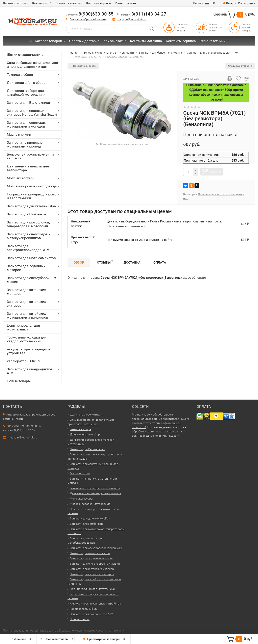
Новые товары (19, 381)
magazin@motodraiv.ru (132, 19)
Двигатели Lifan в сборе (26, 83)
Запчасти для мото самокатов (31, 258)
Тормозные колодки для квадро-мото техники (27, 339)
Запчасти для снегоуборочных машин (31, 280)
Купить (215, 171)
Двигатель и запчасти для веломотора (28, 168)
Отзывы (105, 262)
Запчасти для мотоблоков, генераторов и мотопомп (28, 224)
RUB (204, 3)
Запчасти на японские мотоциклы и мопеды (25, 144)
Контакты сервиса (99, 3)
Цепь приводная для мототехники (23, 327)
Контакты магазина (69, 3)
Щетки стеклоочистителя (27, 55)
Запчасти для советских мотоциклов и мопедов (26, 124)
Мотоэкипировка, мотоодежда (32, 186)
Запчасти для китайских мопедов (26, 292)
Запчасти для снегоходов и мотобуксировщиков (29, 236)
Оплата (160, 262)
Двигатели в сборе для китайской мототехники (26, 93)
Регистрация (247, 3)
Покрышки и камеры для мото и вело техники (32, 196)
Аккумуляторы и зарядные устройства (29, 351)
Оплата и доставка (16, 3)
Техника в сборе (20, 75)
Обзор (79, 262)
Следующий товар (240, 66)
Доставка (132, 262)
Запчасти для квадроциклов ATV (30, 371)
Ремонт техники (125, 3)
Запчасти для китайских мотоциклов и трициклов (28, 315)
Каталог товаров (46, 41)
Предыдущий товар (83, 66)
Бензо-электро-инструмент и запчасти (30, 156)
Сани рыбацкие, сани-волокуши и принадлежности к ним (32, 65)
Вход (228, 3)
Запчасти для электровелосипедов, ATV (28, 248)
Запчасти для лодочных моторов (26, 268)
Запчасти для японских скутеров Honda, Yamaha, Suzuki (32, 113)
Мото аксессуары (21, 178)
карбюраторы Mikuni (23, 361)
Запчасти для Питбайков (27, 214)
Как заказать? (42, 3)
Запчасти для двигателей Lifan (31, 206)
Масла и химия (19, 134)
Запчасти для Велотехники (28, 103)
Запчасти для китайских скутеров (26, 304)
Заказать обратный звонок (88, 19)
